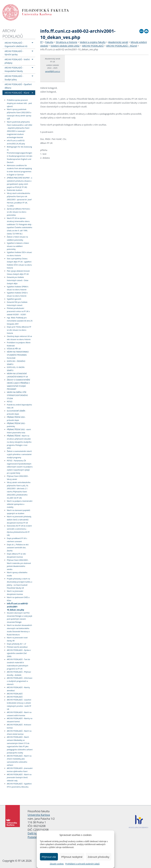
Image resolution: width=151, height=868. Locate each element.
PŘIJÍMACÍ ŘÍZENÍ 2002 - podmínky (16, 425)
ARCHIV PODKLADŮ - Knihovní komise (19, 726)
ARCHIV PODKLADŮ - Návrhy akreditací (18, 689)
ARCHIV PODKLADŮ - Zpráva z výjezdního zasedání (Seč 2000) (19, 653)
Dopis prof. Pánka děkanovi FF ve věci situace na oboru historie (19, 330)
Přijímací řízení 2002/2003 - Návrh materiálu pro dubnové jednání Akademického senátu (19, 565)
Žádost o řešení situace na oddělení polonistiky (17, 238)
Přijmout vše (49, 857)
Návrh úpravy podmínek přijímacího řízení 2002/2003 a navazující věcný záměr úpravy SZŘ (19, 114)
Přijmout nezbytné (72, 857)
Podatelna (34, 837)
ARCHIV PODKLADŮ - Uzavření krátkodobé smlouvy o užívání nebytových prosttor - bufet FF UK (19, 705)
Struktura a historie (66, 42)
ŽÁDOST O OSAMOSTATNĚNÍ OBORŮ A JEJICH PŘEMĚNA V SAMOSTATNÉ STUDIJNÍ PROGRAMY (19, 385)
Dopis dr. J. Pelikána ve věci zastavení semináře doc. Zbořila (18, 548)
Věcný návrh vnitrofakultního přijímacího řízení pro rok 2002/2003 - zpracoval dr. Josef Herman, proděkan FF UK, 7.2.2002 (19, 199)
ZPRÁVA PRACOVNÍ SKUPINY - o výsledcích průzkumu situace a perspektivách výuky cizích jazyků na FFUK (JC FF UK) (20, 182)
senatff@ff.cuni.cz (53, 71)
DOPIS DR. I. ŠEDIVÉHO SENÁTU (16, 363)
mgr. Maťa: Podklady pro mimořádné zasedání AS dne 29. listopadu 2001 (20, 321)
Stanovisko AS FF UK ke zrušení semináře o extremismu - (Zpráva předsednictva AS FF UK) (19, 531)
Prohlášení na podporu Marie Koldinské (19, 344)
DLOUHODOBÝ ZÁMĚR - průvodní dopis (17, 412)
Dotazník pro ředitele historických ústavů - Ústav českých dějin (18, 280)
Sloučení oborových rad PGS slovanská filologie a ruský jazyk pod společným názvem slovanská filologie (20, 618)
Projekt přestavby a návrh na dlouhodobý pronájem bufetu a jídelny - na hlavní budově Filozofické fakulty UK (20, 583)
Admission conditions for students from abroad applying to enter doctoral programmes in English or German (19, 170)
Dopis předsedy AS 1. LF (17, 644)
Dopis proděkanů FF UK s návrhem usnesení (17, 540)
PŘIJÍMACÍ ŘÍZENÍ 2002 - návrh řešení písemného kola (19, 431)
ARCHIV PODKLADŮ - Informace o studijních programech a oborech (20, 681)
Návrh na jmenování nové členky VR (17, 639)
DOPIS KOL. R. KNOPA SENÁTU (16, 369)
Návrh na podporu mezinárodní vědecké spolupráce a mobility (20, 504)
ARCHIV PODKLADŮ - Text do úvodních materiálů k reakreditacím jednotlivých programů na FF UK (19, 664)
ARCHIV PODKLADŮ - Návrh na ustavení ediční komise (19, 714)
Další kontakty (36, 833)
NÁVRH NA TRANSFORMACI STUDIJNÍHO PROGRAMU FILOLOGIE (18, 355)
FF (41, 42)
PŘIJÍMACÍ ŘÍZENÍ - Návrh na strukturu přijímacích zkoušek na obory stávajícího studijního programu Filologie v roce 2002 (19, 442)
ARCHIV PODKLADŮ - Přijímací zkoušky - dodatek (19, 673)
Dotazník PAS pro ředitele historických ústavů (17, 304)
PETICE (10, 402)
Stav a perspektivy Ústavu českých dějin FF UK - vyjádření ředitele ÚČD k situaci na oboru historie (19, 263)
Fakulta (49, 42)
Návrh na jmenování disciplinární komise (15, 593)
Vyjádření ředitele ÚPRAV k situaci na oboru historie (18, 288)
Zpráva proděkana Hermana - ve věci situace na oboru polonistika (19, 212)
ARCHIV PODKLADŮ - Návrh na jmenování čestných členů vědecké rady (19, 778)
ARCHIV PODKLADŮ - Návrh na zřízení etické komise (19, 733)
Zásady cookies (57, 864)
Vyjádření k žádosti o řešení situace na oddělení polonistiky (18, 246)
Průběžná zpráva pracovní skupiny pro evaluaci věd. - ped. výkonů (20, 103)
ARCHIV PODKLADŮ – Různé (122, 46)
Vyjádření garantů (14, 299)
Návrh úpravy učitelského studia (17, 574)
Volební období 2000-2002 (65, 46)
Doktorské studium (15, 190)
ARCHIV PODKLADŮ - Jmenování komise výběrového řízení (20, 770)
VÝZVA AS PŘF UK (14, 349)
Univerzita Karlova (39, 815)
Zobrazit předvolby (99, 857)
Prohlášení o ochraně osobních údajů (82, 864)
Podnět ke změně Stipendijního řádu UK (19, 406)
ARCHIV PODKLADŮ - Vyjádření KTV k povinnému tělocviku (19, 785)
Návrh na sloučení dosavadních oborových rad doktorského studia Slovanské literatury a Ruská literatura (19, 630)
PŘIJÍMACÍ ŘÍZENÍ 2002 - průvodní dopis (16, 419)
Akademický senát (118, 42)
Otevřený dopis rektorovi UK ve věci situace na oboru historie (19, 338)
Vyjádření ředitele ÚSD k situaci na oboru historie (19, 254)
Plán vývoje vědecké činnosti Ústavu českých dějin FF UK (18, 273)
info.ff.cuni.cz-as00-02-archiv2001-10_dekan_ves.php (18, 607)
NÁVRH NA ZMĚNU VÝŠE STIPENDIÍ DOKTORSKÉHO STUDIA (17, 395)
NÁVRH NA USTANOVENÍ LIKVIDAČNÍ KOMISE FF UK (17, 375)
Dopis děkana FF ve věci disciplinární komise (16, 555)
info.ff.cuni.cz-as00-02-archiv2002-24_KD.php (16, 142)
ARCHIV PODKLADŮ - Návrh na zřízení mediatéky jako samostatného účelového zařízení (19, 761)
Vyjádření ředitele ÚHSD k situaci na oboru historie (17, 294)
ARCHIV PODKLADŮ (13, 33)
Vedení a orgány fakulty (93, 42)
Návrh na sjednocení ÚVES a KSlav (18, 599)
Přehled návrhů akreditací (17, 647)
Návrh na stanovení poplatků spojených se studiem (19, 512)
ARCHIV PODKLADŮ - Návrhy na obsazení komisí (20, 720)
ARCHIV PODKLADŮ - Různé (17, 93)
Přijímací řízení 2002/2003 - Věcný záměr (18, 478)
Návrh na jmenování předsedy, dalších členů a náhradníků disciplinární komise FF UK (19, 520)
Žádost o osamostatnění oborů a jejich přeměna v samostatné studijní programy (19, 454)
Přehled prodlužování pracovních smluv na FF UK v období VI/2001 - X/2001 (18, 312)
